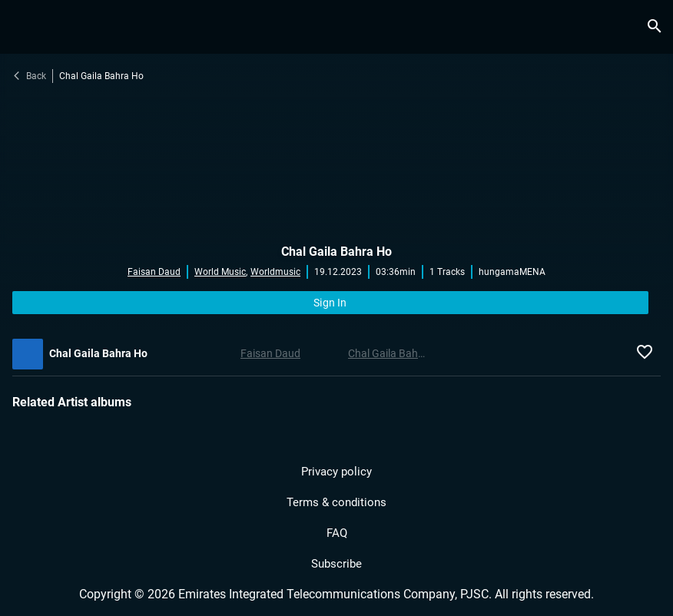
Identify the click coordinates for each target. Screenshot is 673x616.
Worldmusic (275, 272)
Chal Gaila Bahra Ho (336, 252)
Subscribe (336, 564)
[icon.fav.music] (648, 354)
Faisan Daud (154, 272)
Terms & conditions (336, 502)
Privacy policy (336, 472)
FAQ (337, 533)
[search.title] (654, 27)
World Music (221, 272)
